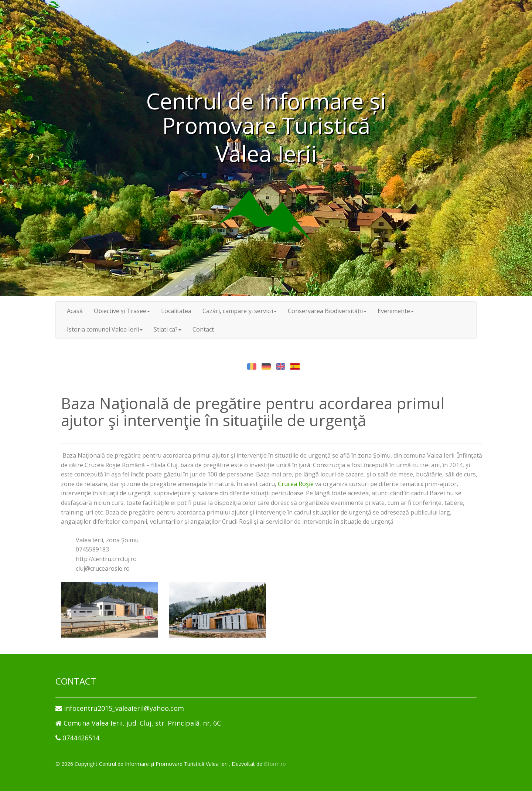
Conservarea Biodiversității (327, 311)
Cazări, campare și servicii (240, 311)
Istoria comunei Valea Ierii (105, 329)
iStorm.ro (275, 764)
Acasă (75, 311)
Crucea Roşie (296, 484)
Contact (203, 329)
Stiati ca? (168, 329)
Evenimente (396, 311)
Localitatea (176, 311)
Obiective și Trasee (122, 311)
